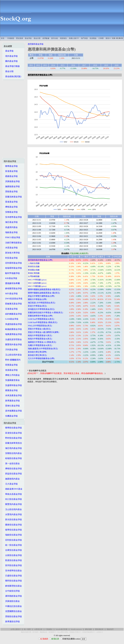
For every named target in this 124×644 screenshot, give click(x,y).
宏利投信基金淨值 (13, 540)
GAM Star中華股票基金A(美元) (41, 319)
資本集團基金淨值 (13, 411)
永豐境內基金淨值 (13, 514)
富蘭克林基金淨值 (13, 197)
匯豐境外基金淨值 (13, 344)
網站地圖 (88, 629)
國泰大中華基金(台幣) (37, 299)
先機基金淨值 (11, 416)
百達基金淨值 (11, 309)
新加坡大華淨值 (12, 253)
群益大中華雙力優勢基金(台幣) (41, 296)
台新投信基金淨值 (13, 555)
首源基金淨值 (11, 370)
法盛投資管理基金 (13, 339)
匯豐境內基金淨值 (13, 504)
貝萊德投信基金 (12, 601)
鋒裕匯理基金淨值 (13, 288)
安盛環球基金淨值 (13, 385)
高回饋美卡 (52, 632)
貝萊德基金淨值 (12, 181)
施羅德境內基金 (12, 479)
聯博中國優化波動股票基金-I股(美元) (44, 293)
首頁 (3, 38)
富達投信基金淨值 (13, 433)
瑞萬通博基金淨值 (13, 334)
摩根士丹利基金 (12, 375)
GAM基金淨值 (11, 319)
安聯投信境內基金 (13, 453)
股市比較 (55, 38)
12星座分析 (38, 629)
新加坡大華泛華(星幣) (37, 352)
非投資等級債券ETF (89, 632)
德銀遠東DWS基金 (13, 489)
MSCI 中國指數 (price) (37, 286)
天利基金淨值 (11, 350)
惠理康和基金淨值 (36, 44)
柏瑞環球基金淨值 (13, 268)
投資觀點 (93, 38)
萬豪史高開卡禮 (26, 632)
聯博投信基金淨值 (13, 428)
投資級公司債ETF (75, 632)
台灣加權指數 (34, 276)
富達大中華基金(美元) (37, 306)
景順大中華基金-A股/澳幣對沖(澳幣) (43, 332)
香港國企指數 (34, 270)
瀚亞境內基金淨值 (13, 448)
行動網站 (49, 629)
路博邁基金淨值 (12, 401)
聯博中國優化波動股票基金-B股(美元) (44, 289)
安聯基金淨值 (11, 212)
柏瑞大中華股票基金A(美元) (40, 339)
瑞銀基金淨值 (11, 232)
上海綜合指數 (34, 263)
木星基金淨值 (11, 248)
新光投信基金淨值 (13, 519)
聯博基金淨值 (11, 166)
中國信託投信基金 (13, 606)
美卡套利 (35, 632)
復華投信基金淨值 (13, 530)
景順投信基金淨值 (13, 616)
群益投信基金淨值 (13, 474)
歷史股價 (19, 38)
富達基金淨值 (11, 171)
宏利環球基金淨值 (13, 263)
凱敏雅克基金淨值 (13, 304)
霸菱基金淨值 (11, 176)
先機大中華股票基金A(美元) (40, 345)
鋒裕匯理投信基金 (13, 586)
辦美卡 (108, 38)
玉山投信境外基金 (13, 355)
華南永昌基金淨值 (13, 494)
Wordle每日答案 (62, 629)
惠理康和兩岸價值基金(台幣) (40, 260)
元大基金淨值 (11, 484)
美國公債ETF (74, 38)
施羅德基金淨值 (12, 186)
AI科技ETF (100, 632)
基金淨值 (28, 38)
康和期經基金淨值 (13, 596)
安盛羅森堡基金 (12, 380)
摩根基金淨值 (11, 207)
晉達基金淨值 (11, 202)
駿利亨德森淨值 (12, 273)
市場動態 (11, 38)
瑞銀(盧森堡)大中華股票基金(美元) (43, 349)
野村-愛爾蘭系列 (12, 360)
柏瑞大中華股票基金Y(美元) (40, 335)
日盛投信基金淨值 (13, 576)
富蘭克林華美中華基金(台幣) (40, 316)
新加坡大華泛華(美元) (37, 355)
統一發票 (27, 629)
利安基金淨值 (11, 258)
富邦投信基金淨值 (13, 565)
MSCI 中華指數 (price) (37, 280)
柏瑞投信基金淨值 (13, 458)
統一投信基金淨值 (13, 545)
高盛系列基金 (11, 227)
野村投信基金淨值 (13, 438)
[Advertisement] (78, 18)
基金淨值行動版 (12, 66)
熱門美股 (84, 38)
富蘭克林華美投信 (13, 443)
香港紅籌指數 (34, 273)
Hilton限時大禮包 (63, 632)
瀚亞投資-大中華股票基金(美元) (42, 303)
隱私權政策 (99, 629)
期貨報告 (63, 38)
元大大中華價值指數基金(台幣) (41, 358)
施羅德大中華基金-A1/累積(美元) (42, 342)
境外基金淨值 (11, 56)
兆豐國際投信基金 (13, 611)
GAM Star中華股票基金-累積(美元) (43, 322)
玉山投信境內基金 (13, 509)
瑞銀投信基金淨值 (13, 535)
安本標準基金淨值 (13, 217)
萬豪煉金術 (43, 632)
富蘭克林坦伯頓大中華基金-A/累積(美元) (45, 313)
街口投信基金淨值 (13, 499)
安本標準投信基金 (13, 571)
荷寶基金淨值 (11, 365)
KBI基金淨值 (10, 278)
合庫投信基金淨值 (13, 550)
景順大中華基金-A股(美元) (39, 329)
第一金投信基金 (12, 463)
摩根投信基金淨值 (13, 469)
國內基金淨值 (11, 61)
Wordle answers (76, 629)
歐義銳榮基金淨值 (13, 329)
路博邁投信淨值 (12, 622)
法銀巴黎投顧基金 (13, 243)
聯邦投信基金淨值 (13, 581)
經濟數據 (46, 38)
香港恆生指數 (34, 267)
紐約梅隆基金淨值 (13, 314)
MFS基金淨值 (11, 294)
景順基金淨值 (11, 192)
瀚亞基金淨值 (11, 222)
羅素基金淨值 (11, 390)
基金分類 (37, 38)
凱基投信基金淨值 (13, 560)
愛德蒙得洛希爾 (12, 283)
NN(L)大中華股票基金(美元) (40, 326)
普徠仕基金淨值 (12, 406)
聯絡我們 (110, 629)
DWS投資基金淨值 (13, 299)
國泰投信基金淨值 (13, 525)
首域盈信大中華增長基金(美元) (41, 309)
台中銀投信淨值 (12, 591)
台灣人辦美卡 (16, 629)
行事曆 (101, 38)
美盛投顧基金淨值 (13, 324)
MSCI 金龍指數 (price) (37, 283)
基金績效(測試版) (12, 76)
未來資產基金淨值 (13, 395)
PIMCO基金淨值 (12, 237)
